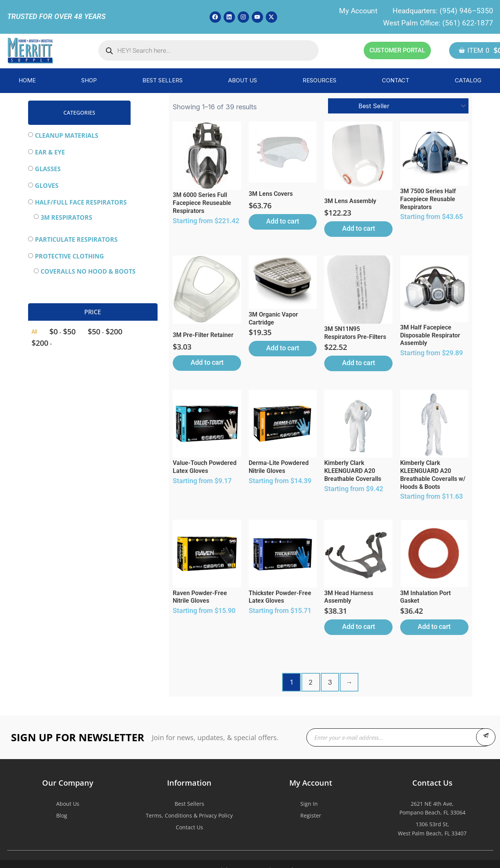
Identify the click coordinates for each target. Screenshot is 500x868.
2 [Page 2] (310, 682)
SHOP (89, 80)
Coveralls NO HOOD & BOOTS (88, 271)
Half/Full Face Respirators (81, 202)
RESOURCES (319, 80)
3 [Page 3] (330, 682)
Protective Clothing (69, 256)
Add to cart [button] (283, 221)
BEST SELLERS (162, 80)
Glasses (48, 169)
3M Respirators (66, 217)
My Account (358, 11)
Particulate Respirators (76, 239)
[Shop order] (398, 106)
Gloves (47, 186)
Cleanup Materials (67, 135)
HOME (27, 80)
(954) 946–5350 (466, 11)
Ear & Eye (50, 152)
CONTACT (396, 80)
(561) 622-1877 (468, 23)
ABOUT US (243, 80)
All (34, 332)
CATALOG (468, 80)
